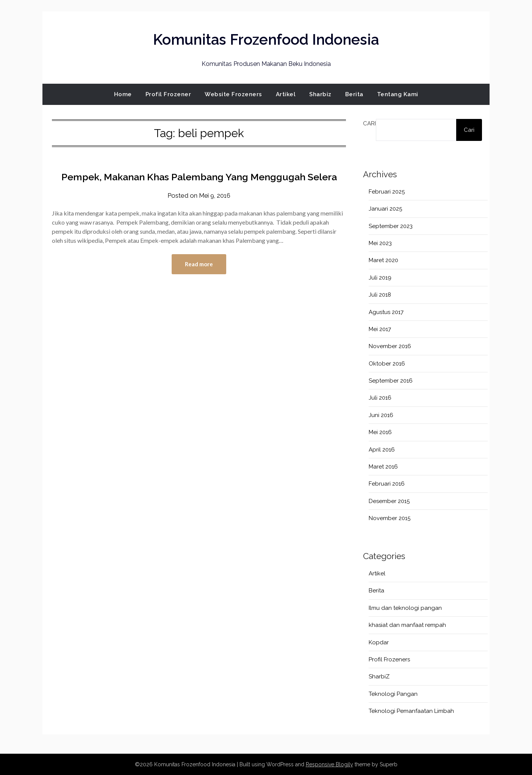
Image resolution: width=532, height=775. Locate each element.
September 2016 (391, 381)
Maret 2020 (383, 260)
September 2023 (391, 226)
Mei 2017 (380, 329)
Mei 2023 (380, 243)
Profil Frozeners (389, 659)
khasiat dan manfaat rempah (407, 625)
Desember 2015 (389, 501)
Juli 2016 (380, 398)
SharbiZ (379, 677)
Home (123, 94)
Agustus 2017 (386, 312)
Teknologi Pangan (393, 694)
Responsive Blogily (329, 764)
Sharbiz (320, 94)
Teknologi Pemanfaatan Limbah (411, 711)
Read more (199, 281)
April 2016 (382, 450)
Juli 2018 (380, 295)
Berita (354, 94)
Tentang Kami (398, 94)
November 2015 (390, 518)
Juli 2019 (380, 278)
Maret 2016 (383, 467)
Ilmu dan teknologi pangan (405, 608)
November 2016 (390, 346)
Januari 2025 (385, 209)
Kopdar (379, 642)
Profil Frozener (168, 94)
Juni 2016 (381, 415)
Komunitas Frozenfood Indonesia (266, 38)
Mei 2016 (380, 432)
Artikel (286, 94)
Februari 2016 (387, 484)
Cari (369, 123)
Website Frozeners (233, 94)
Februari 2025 (387, 192)
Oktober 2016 (387, 364)
